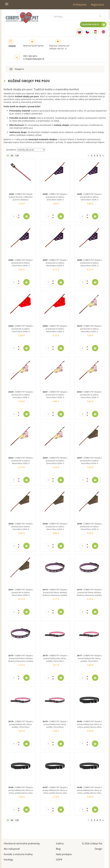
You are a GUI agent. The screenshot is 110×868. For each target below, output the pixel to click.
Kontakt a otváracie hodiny (18, 854)
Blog (58, 849)
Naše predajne (64, 854)
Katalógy (8, 859)
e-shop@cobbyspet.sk (34, 59)
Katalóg (12, 46)
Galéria (60, 843)
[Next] (103, 156)
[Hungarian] (95, 32)
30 (8, 155)
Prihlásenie (80, 5)
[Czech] (87, 32)
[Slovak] (79, 32)
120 (17, 155)
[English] (103, 32)
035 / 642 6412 (30, 56)
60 (12, 155)
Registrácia (98, 5)
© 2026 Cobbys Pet (92, 843)
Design (98, 849)
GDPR (59, 859)
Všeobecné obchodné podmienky (22, 843)
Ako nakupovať (12, 849)
